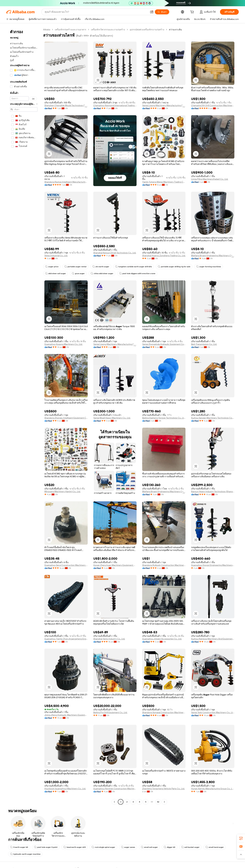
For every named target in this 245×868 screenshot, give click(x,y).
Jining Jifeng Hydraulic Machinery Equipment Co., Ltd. (66, 715)
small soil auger (149, 847)
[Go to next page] (164, 802)
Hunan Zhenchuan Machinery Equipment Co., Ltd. (115, 565)
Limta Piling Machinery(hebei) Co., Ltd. (210, 179)
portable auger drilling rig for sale (174, 267)
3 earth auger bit (19, 847)
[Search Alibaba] (96, 12)
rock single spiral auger (103, 847)
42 (158, 802)
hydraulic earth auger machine (25, 854)
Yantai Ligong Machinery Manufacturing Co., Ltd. (164, 105)
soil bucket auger (190, 847)
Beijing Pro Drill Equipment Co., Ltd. (110, 712)
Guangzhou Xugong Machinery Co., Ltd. (63, 344)
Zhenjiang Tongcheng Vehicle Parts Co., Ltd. (163, 789)
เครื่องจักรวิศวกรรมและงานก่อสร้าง (108, 30)
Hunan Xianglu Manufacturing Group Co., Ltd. (213, 789)
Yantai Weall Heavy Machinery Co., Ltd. (112, 418)
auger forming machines (209, 267)
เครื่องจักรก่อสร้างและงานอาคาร (71, 30)
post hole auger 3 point (46, 847)
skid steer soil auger (56, 273)
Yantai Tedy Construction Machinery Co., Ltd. (213, 712)
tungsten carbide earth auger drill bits (134, 267)
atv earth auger (101, 267)
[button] (152, 12)
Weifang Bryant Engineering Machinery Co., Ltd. (213, 256)
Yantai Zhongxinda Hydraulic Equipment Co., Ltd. (164, 344)
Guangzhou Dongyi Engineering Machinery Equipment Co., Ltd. (213, 565)
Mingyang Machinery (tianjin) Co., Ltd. (62, 491)
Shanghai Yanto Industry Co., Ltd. (109, 639)
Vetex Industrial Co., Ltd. (56, 256)
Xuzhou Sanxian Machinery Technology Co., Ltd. (213, 418)
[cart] (193, 12)
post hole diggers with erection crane (137, 273)
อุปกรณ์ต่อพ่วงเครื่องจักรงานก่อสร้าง (147, 30)
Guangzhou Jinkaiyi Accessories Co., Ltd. (162, 639)
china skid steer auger (102, 273)
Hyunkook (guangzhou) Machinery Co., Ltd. (65, 789)
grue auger (78, 273)
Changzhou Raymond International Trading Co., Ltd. (115, 105)
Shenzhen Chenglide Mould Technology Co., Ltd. (66, 105)
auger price (52, 267)
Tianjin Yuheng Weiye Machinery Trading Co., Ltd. (164, 182)
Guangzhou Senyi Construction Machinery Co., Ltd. (66, 565)
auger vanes (128, 847)
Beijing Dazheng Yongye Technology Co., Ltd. (164, 418)
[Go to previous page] (114, 802)
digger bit (170, 847)
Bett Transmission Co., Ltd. (204, 344)
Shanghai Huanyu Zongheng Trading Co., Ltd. (164, 256)
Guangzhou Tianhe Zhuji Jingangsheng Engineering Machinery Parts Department (66, 639)
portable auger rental (75, 267)
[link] (241, 838)
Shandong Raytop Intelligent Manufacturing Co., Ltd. (66, 182)
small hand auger (215, 847)
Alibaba (47, 30)
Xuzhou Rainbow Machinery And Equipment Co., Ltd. (213, 639)
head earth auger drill (75, 847)
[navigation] (24, 416)
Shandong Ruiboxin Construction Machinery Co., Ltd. (164, 565)
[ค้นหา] (162, 12)
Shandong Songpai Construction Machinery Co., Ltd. (164, 712)
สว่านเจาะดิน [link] (175, 30)
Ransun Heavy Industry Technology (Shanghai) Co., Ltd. (213, 491)
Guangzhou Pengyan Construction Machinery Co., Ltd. (115, 789)
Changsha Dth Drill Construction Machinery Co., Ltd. (213, 105)
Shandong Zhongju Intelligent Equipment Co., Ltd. (66, 418)
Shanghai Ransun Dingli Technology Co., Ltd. (115, 253)
